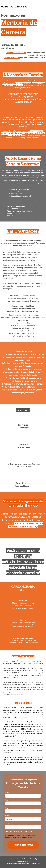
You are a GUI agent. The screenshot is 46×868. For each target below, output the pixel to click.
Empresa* (8, 808)
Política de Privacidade (24, 837)
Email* (7, 800)
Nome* (8, 792)
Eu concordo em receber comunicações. (19, 831)
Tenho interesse (23, 845)
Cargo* (8, 816)
